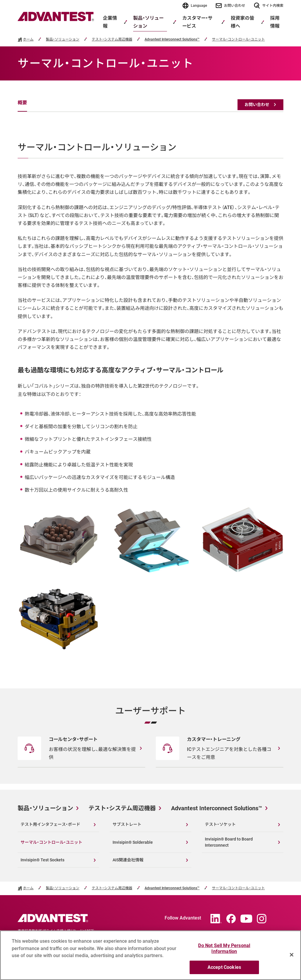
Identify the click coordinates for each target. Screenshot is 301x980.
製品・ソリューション (148, 22)
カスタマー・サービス (197, 22)
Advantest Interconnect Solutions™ (172, 39)
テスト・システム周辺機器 (112, 39)
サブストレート (127, 824)
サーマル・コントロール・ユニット (238, 39)
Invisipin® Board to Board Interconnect (229, 842)
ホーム (28, 39)
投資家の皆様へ (243, 22)
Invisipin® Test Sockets (42, 860)
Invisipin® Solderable (133, 842)
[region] (150, 955)
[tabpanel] (150, 397)
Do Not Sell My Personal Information (224, 948)
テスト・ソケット (220, 824)
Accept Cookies (224, 967)
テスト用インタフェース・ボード (50, 824)
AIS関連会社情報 (128, 860)
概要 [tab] (22, 103)
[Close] (292, 955)
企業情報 (110, 22)
